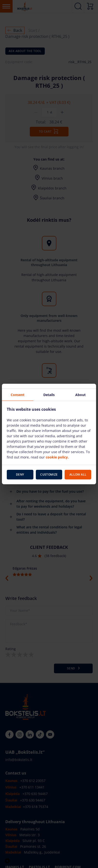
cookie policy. (57, 457)
